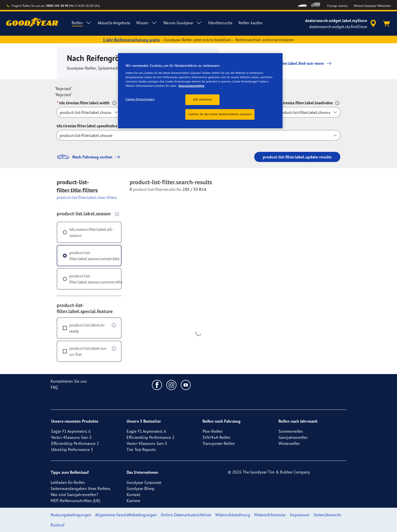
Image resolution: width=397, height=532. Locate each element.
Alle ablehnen (202, 99)
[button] (114, 103)
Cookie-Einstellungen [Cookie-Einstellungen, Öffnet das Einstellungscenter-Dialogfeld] (140, 99)
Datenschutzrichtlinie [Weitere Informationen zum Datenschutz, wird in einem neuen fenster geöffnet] (192, 86)
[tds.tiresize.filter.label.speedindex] (198, 135)
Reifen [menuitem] (82, 23)
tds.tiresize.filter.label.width (84, 103)
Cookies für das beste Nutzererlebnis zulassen (220, 114)
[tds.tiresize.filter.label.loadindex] (307, 112)
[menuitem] (302, 5)
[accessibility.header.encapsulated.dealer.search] (341, 24)
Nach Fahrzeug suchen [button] (90, 157)
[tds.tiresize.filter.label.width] (89, 112)
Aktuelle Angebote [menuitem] (114, 23)
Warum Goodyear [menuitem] (183, 23)
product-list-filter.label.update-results (297, 157)
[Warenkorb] (386, 24)
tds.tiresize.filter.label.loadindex (304, 103)
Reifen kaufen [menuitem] (251, 23)
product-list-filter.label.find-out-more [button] (289, 63)
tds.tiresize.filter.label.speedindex (87, 126)
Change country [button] (337, 6)
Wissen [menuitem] (147, 23)
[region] (200, 91)
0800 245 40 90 (57, 6)
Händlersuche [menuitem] (220, 23)
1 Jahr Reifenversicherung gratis (131, 40)
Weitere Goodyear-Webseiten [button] (372, 6)
